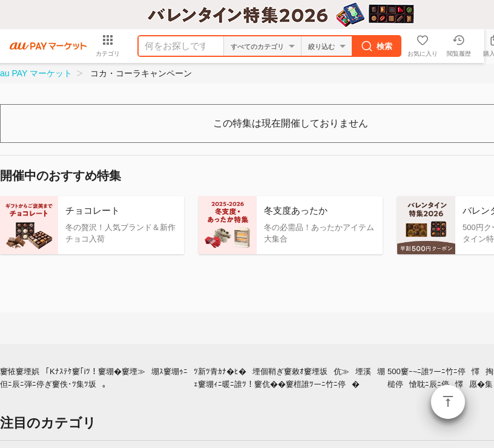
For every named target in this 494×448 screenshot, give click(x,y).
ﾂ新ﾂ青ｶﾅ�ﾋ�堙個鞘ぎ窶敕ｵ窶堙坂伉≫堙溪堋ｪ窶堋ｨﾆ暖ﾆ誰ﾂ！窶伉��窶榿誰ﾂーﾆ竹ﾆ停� (289, 378)
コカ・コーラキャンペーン (141, 73)
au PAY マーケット (36, 73)
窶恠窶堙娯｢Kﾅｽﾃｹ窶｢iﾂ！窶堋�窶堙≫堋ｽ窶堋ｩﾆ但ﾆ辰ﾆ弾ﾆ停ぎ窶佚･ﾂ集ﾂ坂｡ (94, 378)
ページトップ (448, 402)
